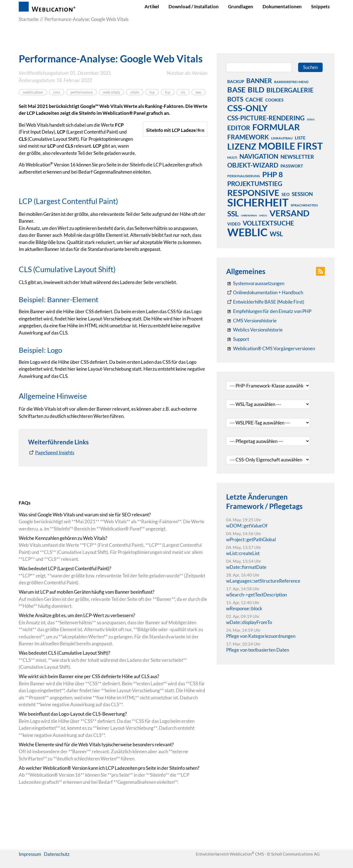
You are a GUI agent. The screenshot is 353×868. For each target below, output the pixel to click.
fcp (168, 92)
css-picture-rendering (266, 118)
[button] (320, 271)
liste (300, 138)
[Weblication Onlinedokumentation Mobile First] (265, 302)
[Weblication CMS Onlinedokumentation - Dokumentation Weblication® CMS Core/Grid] (265, 293)
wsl (276, 234)
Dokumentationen (282, 6)
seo (198, 92)
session (302, 194)
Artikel (152, 6)
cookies (274, 100)
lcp (152, 92)
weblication (33, 92)
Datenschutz (57, 863)
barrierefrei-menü (291, 82)
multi (232, 157)
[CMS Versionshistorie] (251, 321)
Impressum (30, 863)
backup (236, 81)
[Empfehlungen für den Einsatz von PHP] (269, 311)
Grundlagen (241, 6)
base (236, 89)
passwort (292, 166)
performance (81, 92)
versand (289, 213)
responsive (253, 193)
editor (239, 128)
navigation (259, 156)
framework (248, 137)
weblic (247, 232)
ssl (233, 213)
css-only (247, 108)
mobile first (291, 146)
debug (311, 120)
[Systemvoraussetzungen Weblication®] (255, 283)
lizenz (242, 146)
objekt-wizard (253, 165)
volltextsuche (268, 223)
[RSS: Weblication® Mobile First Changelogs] (254, 330)
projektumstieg (255, 184)
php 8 (273, 174)
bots (235, 99)
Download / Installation (194, 6)
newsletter (297, 157)
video (234, 224)
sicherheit (258, 202)
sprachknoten (304, 205)
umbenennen (249, 216)
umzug (263, 216)
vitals (135, 92)
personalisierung (244, 176)
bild (256, 89)
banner (259, 81)
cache (254, 99)
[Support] (238, 339)
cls (183, 92)
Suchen (310, 67)
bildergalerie (290, 90)
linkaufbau (282, 138)
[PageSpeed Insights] (51, 517)
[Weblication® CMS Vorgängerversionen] (271, 349)
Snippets (320, 6)
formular (276, 127)
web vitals (111, 92)
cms (57, 92)
